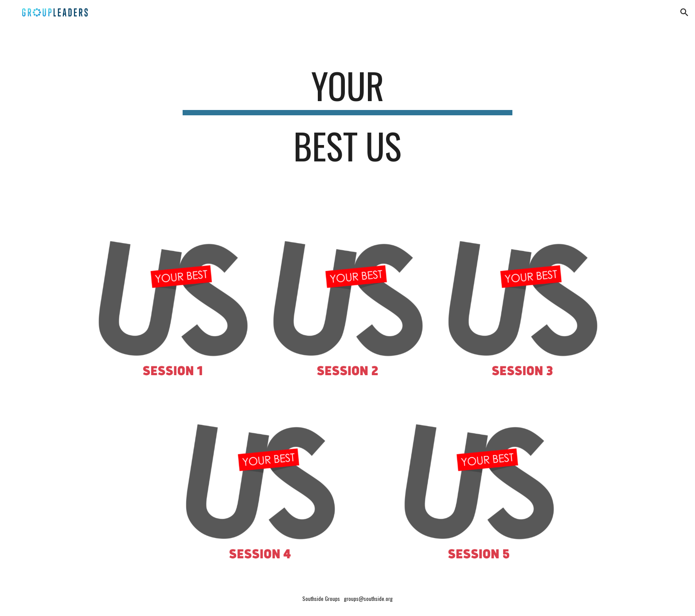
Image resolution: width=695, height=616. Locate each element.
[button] (684, 12)
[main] (347, 120)
